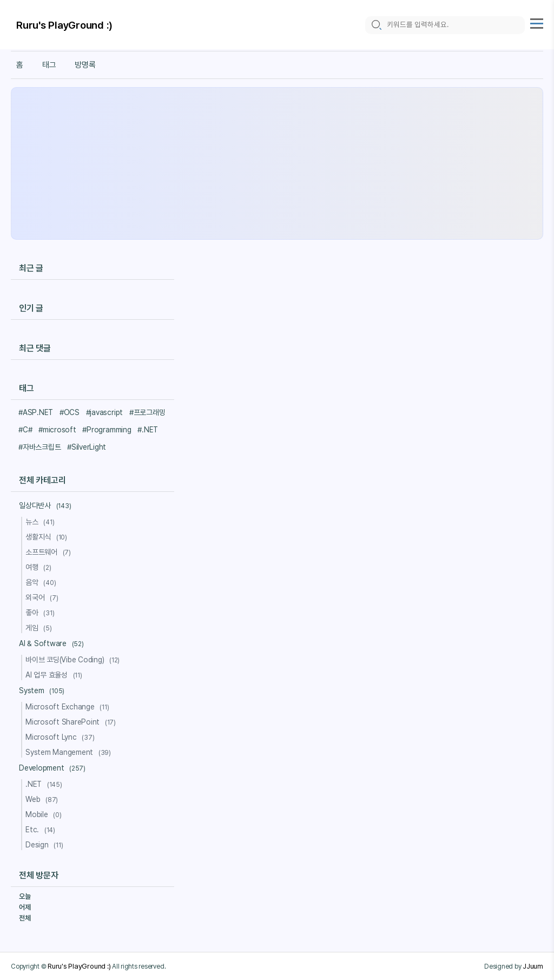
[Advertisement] (277, 163)
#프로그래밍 (147, 412)
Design (46, 845)
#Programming (107, 430)
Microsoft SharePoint (72, 722)
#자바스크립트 (39, 447)
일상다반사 (47, 505)
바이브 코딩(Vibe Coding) (74, 660)
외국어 (43, 597)
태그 (49, 65)
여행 (40, 567)
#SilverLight (87, 447)
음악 (42, 582)
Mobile (45, 814)
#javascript (104, 412)
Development (54, 768)
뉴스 (41, 522)
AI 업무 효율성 (55, 675)
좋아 (41, 613)
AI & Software (53, 643)
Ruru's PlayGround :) (64, 26)
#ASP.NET (36, 412)
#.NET (148, 430)
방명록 (85, 65)
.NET (45, 784)
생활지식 (48, 537)
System (43, 690)
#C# (25, 430)
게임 (40, 628)
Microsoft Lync (61, 737)
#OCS (70, 412)
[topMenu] (537, 23)
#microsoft (57, 430)
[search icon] (376, 25)
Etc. (42, 830)
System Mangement (70, 752)
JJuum (533, 966)
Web (43, 799)
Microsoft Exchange (69, 707)
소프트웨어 (50, 552)
